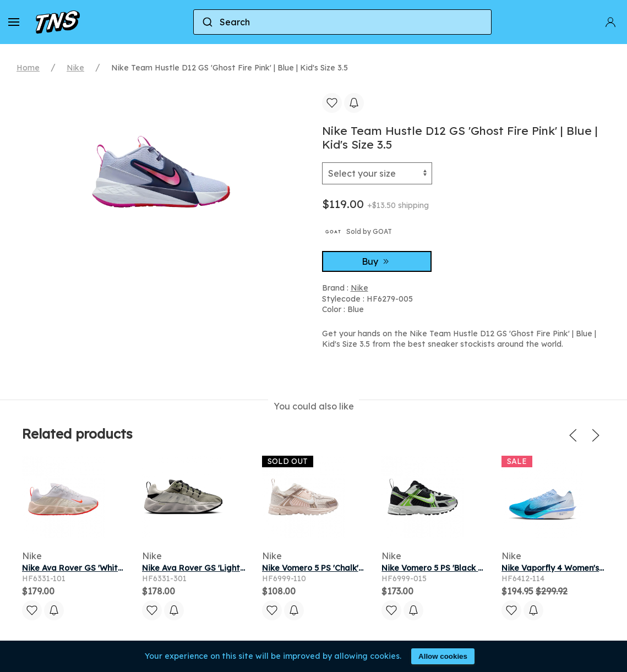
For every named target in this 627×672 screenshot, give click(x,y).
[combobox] (342, 22)
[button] (14, 22)
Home (28, 68)
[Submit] (207, 22)
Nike (75, 68)
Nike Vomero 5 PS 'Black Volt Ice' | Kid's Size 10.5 (477, 568)
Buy (377, 261)
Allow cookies (443, 656)
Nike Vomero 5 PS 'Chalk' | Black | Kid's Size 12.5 (355, 568)
